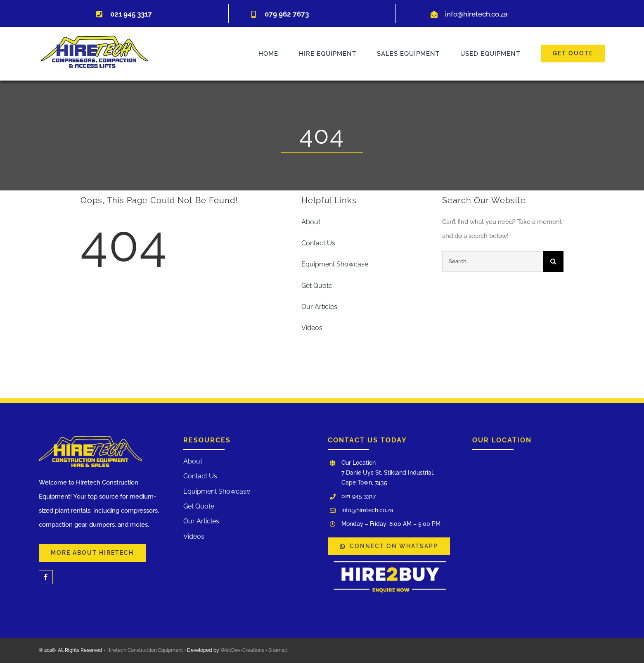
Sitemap (278, 650)
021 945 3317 (359, 496)
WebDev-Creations (242, 650)
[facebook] (46, 577)
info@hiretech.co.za (476, 14)
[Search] (553, 261)
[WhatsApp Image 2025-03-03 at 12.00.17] (390, 558)
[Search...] (492, 261)
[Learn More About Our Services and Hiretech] (92, 553)
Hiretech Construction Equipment (145, 650)
